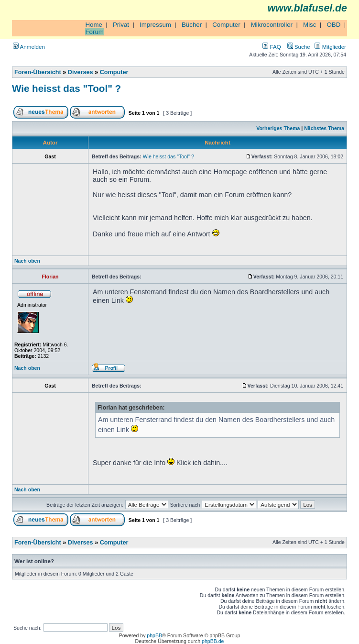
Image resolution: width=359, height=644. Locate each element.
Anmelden (29, 47)
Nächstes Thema (324, 128)
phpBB (154, 635)
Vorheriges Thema (278, 128)
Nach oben (27, 261)
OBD (333, 25)
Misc (310, 25)
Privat (121, 25)
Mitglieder (330, 47)
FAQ (272, 47)
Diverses (81, 72)
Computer (226, 25)
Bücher (192, 25)
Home (94, 25)
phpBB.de (213, 641)
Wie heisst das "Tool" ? (66, 88)
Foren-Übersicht (38, 72)
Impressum (155, 25)
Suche (299, 47)
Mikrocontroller (272, 25)
